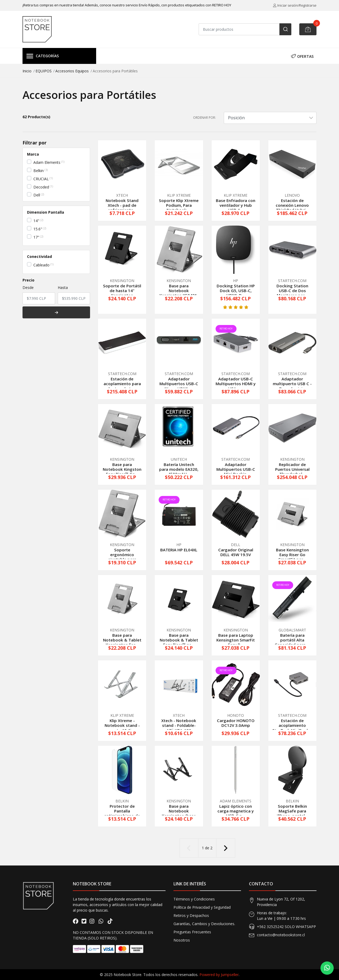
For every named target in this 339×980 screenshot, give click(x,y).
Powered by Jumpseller (219, 975)
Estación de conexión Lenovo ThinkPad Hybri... (292, 205)
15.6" (38, 229)
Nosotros (182, 940)
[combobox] (245, 29)
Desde (28, 287)
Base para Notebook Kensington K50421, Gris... (179, 293)
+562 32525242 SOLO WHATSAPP (286, 927)
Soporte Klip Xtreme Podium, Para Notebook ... (179, 205)
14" (36, 221)
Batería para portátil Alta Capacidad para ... (292, 640)
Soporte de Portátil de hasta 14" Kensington (122, 291)
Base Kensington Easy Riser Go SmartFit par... (292, 555)
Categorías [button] (43, 56)
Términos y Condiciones (194, 899)
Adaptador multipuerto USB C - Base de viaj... (292, 384)
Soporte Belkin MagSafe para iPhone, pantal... (292, 811)
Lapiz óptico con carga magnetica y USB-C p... (236, 811)
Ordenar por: (204, 118)
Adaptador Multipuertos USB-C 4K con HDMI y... (179, 384)
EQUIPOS (44, 71)
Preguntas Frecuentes (192, 932)
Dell (37, 195)
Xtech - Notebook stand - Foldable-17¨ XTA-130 (179, 725)
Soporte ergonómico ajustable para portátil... (122, 557)
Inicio (27, 71)
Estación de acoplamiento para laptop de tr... (122, 384)
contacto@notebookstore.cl (281, 935)
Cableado (41, 265)
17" (36, 237)
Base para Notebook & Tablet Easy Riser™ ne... (179, 640)
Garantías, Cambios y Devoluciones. (204, 924)
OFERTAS (302, 56)
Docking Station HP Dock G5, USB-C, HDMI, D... (236, 291)
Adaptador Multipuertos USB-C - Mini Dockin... (236, 469)
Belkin (39, 171)
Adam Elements (47, 162)
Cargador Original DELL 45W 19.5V (236, 552)
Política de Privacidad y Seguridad (202, 907)
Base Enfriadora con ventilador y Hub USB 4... (236, 205)
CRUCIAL (41, 179)
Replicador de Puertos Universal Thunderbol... (292, 469)
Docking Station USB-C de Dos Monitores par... (292, 291)
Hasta (63, 287)
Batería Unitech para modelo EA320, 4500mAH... (179, 469)
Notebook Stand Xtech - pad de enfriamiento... (122, 205)
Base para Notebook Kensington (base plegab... (179, 813)
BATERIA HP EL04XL (179, 550)
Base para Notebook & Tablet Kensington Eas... (122, 640)
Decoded (41, 187)
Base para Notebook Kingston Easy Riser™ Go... (122, 469)
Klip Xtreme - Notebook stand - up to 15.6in (122, 725)
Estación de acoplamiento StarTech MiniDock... (292, 725)
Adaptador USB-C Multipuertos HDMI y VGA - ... (236, 384)
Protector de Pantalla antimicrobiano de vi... (122, 813)
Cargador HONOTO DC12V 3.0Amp (236, 723)
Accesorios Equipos (72, 71)
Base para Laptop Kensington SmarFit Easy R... (236, 640)
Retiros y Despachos (191, 915)
